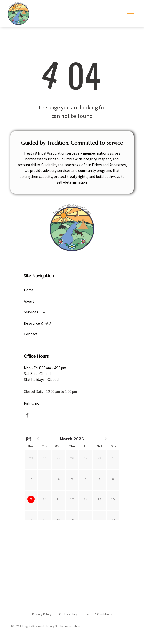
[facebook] (27, 416)
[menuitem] (72, 290)
